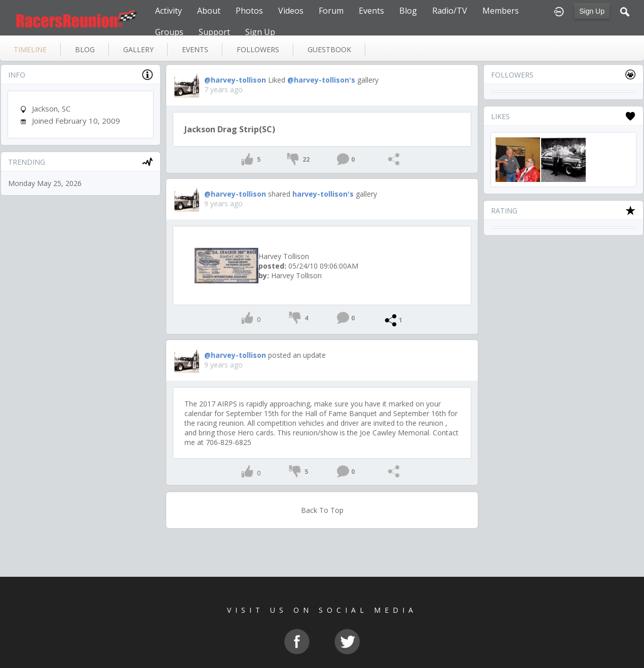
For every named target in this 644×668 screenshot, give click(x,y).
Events (371, 11)
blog (85, 49)
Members (501, 11)
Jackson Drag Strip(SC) (230, 129)
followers (258, 49)
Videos (291, 11)
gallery (138, 49)
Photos (249, 11)
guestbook (329, 49)
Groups (169, 32)
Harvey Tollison (284, 256)
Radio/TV (450, 11)
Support (214, 32)
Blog (408, 11)
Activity (168, 11)
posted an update (297, 355)
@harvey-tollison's (321, 80)
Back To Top (322, 510)
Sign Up (592, 11)
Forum (331, 11)
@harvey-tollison (235, 80)
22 (306, 159)
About (209, 11)
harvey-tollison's (323, 194)
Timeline (30, 49)
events (195, 49)
